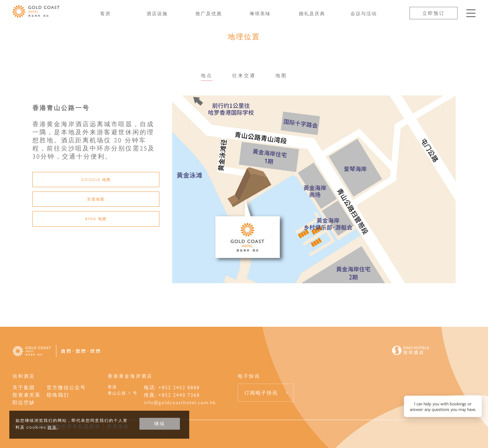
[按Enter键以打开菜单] (471, 13)
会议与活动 (364, 13)
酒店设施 (157, 13)
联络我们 (58, 395)
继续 (160, 424)
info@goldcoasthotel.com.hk (180, 402)
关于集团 (24, 387)
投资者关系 (26, 395)
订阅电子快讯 (261, 393)
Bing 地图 (96, 219)
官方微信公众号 (66, 387)
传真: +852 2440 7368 (172, 395)
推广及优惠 (209, 13)
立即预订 (434, 13)
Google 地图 (96, 179)
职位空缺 (24, 402)
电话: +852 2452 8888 (172, 387)
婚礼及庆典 (312, 13)
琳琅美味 (260, 13)
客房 (106, 13)
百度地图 (96, 199)
